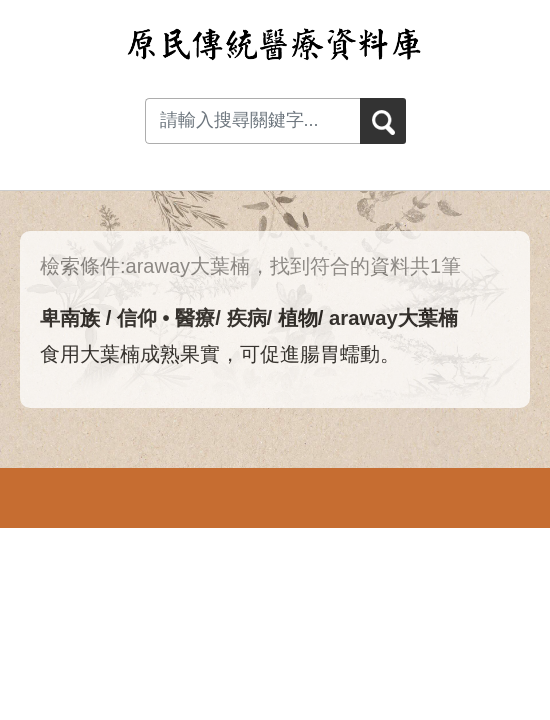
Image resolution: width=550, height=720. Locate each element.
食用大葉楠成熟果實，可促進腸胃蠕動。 (220, 354)
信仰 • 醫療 (166, 318)
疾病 (247, 318)
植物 (298, 318)
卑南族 (70, 318)
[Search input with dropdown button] (252, 121)
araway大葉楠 (393, 318)
